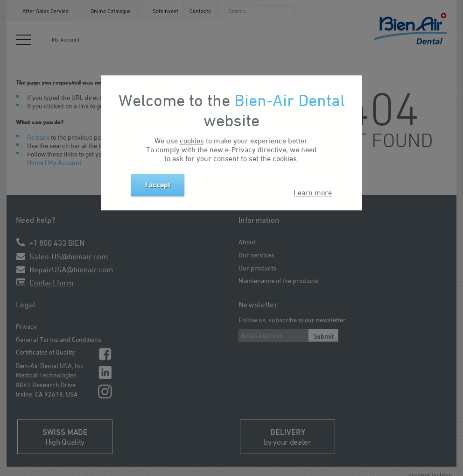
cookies (192, 141)
